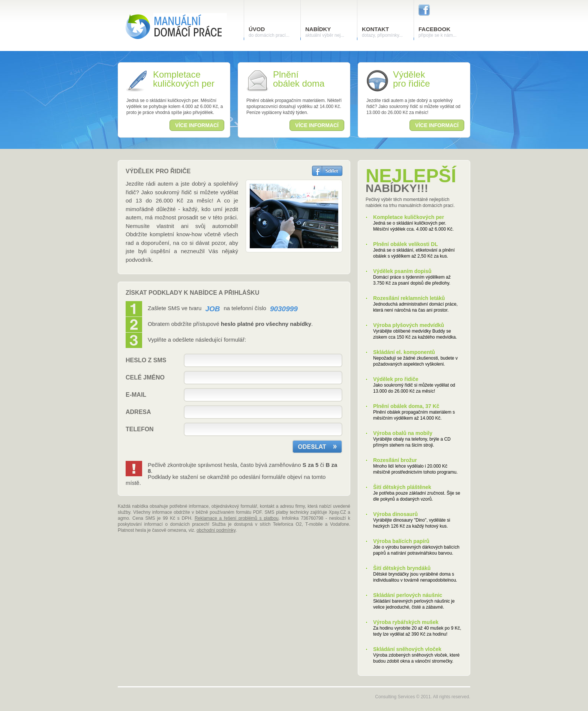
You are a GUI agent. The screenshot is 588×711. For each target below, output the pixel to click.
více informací (197, 125)
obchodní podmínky (216, 530)
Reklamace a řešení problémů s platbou (237, 518)
